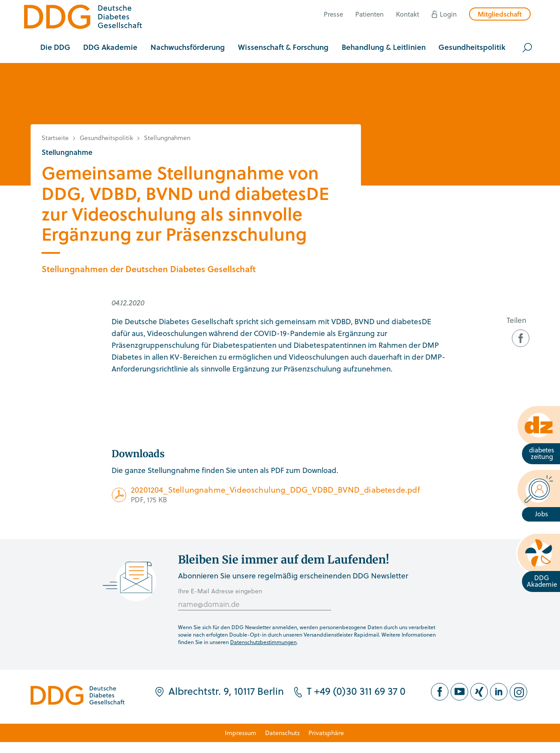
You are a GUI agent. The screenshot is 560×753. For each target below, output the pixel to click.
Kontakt (408, 14)
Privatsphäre (326, 733)
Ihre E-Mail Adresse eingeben (220, 591)
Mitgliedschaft (500, 14)
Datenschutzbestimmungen (263, 642)
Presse (333, 14)
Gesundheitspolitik (106, 138)
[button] (55, 48)
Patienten (369, 14)
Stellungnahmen (167, 138)
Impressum (241, 733)
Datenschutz (282, 733)
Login (448, 14)
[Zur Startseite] (83, 18)
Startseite (55, 138)
